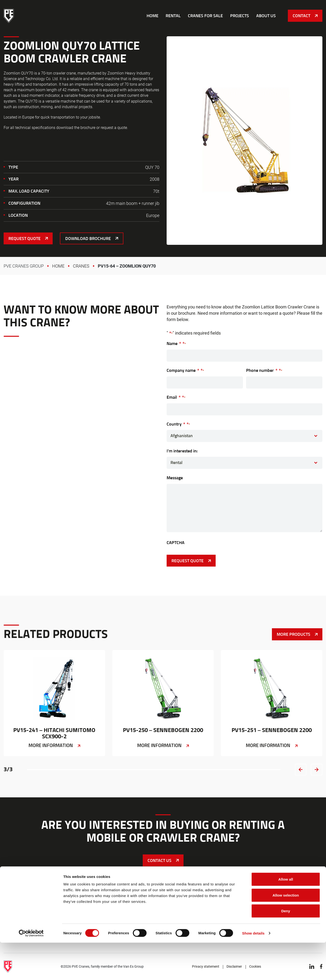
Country (178, 424)
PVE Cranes (9, 16)
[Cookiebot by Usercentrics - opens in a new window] (31, 971)
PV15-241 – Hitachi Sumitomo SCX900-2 (54, 703)
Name (176, 343)
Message (175, 478)
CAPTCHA (176, 542)
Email (176, 397)
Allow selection (286, 932)
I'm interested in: (182, 451)
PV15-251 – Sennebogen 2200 (272, 703)
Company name (185, 370)
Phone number (264, 370)
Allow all (286, 916)
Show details (253, 970)
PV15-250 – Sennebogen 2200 (163, 703)
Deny (286, 948)
